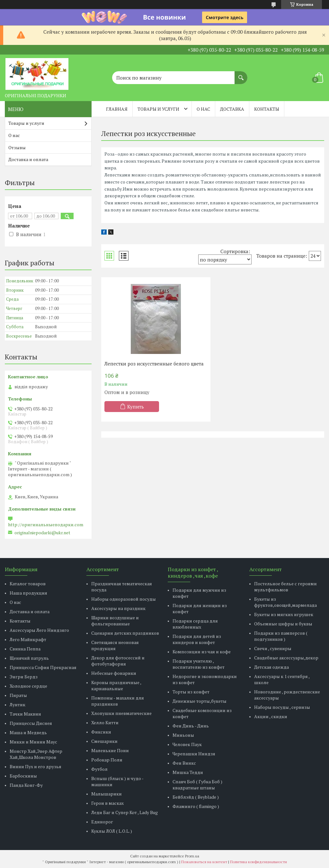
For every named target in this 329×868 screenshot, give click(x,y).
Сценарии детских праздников (125, 633)
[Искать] (241, 74)
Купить (136, 407)
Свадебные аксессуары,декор (286, 658)
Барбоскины (23, 776)
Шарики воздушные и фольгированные (115, 621)
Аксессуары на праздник (118, 608)
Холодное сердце (28, 686)
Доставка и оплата (28, 159)
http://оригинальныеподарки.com (46, 525)
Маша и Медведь (28, 732)
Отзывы (17, 147)
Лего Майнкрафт (28, 639)
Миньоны (183, 735)
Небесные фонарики (114, 673)
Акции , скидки (271, 716)
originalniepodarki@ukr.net (42, 533)
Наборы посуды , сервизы (282, 707)
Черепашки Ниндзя (194, 754)
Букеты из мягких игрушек (284, 614)
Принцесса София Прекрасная (43, 667)
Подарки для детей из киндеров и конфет (197, 639)
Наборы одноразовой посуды (124, 599)
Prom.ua (192, 856)
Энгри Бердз (24, 677)
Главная (117, 109)
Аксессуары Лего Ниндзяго (39, 630)
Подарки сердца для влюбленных (195, 624)
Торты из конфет (191, 692)
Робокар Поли (107, 760)
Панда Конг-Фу (26, 785)
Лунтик (18, 705)
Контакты (267, 109)
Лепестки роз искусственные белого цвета (154, 364)
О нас (203, 109)
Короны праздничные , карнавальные (116, 685)
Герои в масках (107, 803)
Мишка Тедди (188, 772)
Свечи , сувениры (273, 648)
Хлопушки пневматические (121, 713)
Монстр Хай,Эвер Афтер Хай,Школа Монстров (36, 754)
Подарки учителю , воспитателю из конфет (199, 664)
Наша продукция (28, 593)
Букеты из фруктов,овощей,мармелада (285, 602)
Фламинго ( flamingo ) (196, 806)
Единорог (102, 822)
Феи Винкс (184, 763)
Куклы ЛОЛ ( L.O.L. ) (112, 831)
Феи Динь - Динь (191, 726)
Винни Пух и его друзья (36, 766)
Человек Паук (187, 744)
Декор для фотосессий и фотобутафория (118, 661)
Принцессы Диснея (31, 723)
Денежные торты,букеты (200, 701)
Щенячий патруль (29, 658)
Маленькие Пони (110, 750)
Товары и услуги (158, 109)
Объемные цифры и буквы (283, 624)
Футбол (99, 769)
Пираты (18, 695)
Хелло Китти (105, 722)
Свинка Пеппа (25, 649)
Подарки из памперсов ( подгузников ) (281, 636)
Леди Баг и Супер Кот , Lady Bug (124, 812)
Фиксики (101, 732)
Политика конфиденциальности (258, 862)
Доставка (232, 109)
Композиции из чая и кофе (202, 652)
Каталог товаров (28, 584)
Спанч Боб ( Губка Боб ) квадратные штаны (197, 785)
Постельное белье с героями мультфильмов (285, 587)
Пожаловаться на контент (204, 862)
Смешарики (104, 741)
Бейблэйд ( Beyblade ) (196, 797)
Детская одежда (271, 667)
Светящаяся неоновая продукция (115, 645)
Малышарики (107, 794)
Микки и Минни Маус (33, 742)
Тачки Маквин (25, 714)
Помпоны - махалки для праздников (118, 701)
